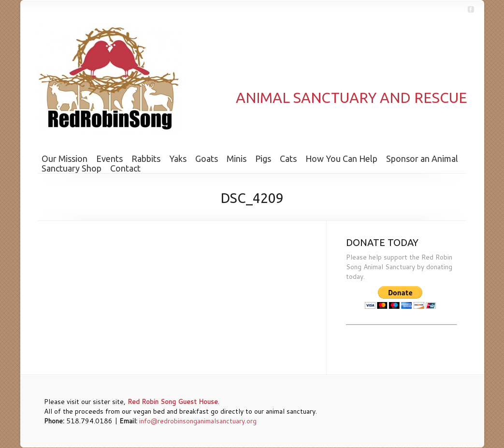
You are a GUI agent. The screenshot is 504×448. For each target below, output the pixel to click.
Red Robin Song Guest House (173, 402)
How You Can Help (341, 159)
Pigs (263, 159)
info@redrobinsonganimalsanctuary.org (198, 421)
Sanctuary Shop (72, 168)
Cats (288, 159)
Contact (125, 168)
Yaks (178, 159)
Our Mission (65, 159)
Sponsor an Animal (422, 159)
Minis (237, 159)
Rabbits (146, 159)
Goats (207, 159)
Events (109, 159)
